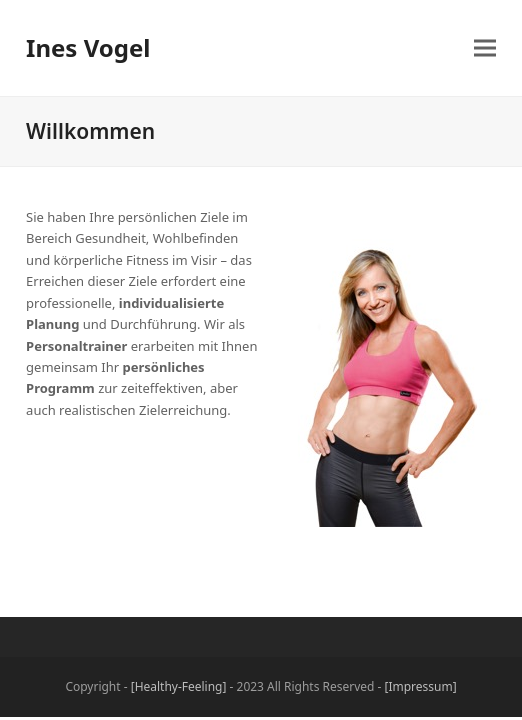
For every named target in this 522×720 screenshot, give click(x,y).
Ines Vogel (88, 47)
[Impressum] (421, 686)
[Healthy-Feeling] (179, 686)
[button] (485, 48)
